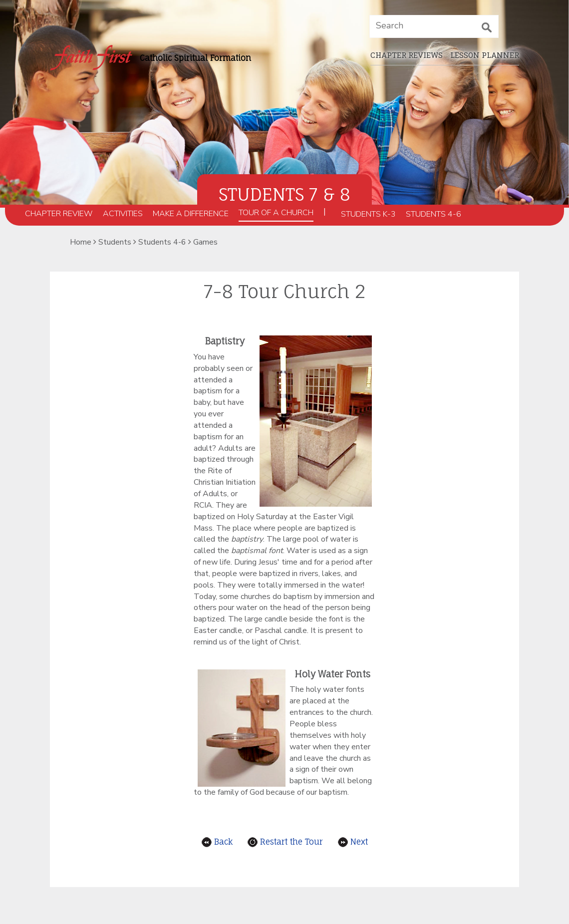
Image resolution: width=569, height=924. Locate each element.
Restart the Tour (285, 842)
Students (115, 242)
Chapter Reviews (407, 55)
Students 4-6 (433, 214)
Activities (123, 214)
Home (81, 242)
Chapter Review (59, 214)
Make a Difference (191, 214)
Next (353, 842)
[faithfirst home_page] (91, 58)
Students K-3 (368, 214)
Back (217, 842)
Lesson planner (485, 55)
